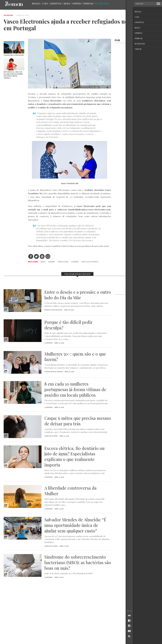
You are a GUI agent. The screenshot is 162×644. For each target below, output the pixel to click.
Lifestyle (56, 4)
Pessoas (88, 4)
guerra (51, 262)
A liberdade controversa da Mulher (70, 491)
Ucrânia (75, 262)
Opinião (77, 4)
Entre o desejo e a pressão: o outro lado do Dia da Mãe (78, 295)
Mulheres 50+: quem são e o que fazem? (75, 357)
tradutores (63, 262)
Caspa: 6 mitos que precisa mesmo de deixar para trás (78, 421)
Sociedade (101, 4)
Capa (45, 4)
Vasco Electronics (90, 262)
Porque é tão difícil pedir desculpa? (68, 325)
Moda (67, 4)
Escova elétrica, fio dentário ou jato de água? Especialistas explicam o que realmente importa (74, 456)
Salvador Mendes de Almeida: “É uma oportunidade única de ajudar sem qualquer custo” (75, 525)
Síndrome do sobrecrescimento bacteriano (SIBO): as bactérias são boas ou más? (78, 562)
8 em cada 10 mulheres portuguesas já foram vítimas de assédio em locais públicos (75, 389)
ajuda (43, 262)
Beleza (36, 4)
